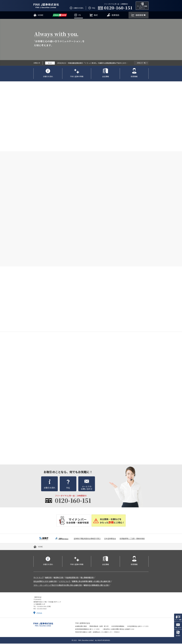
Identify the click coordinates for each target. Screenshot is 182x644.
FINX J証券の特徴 (77, 77)
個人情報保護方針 (87, 578)
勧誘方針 (49, 578)
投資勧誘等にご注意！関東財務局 (132, 539)
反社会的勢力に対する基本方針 (45, 582)
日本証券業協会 (110, 539)
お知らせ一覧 (141, 63)
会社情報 (106, 77)
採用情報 (134, 77)
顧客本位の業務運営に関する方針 (96, 586)
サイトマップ (38, 578)
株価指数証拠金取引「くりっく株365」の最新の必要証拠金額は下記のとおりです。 (98, 63)
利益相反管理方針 (72, 578)
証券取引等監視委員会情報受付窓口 (87, 539)
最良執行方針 (59, 578)
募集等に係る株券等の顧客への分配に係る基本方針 (91, 582)
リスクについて (65, 582)
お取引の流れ (48, 77)
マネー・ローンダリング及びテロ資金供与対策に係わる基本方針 (58, 586)
